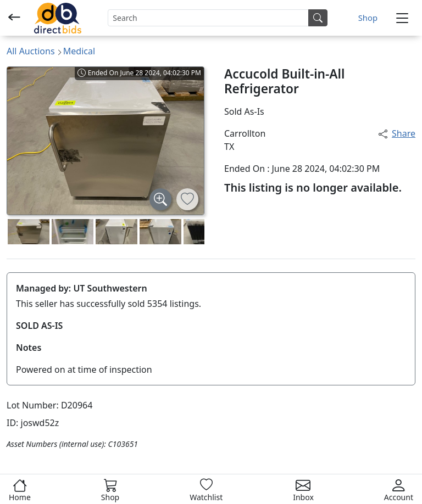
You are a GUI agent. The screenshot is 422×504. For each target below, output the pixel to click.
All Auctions (31, 51)
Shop (368, 18)
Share (397, 133)
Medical (79, 51)
